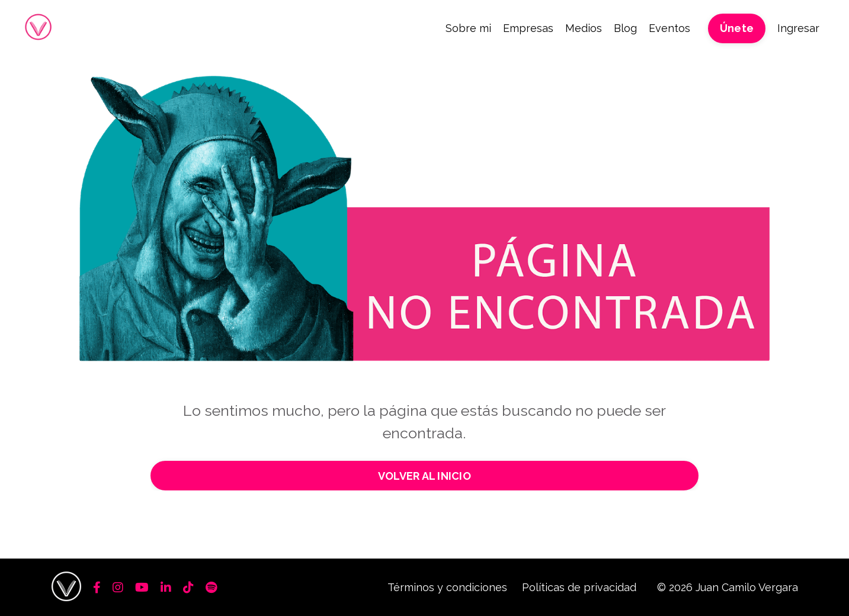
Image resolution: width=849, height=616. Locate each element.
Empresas (528, 28)
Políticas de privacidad (579, 587)
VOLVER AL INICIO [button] (424, 476)
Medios (584, 28)
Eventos (669, 28)
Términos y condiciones (447, 587)
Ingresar (798, 28)
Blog (625, 28)
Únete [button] (737, 28)
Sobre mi (468, 28)
